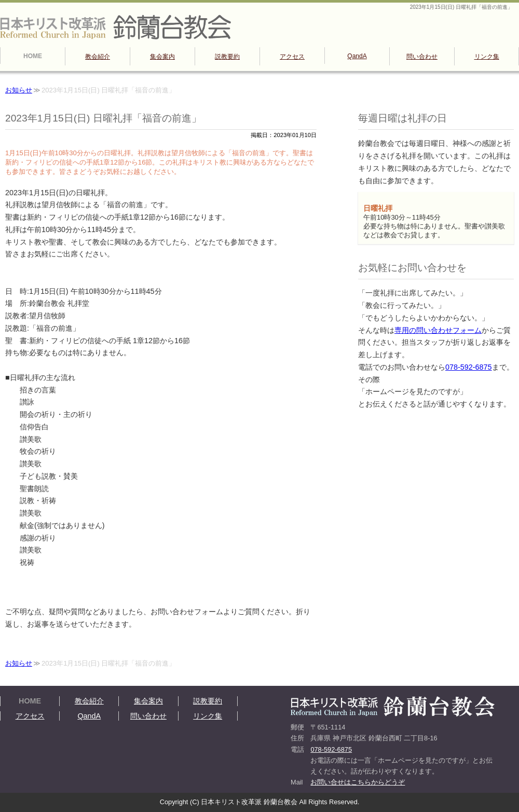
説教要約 (227, 57)
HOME (33, 56)
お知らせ (19, 90)
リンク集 (487, 57)
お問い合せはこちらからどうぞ (358, 782)
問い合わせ (422, 57)
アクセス (292, 57)
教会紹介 (98, 57)
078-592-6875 (469, 367)
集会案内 (162, 57)
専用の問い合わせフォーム (438, 330)
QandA (357, 56)
